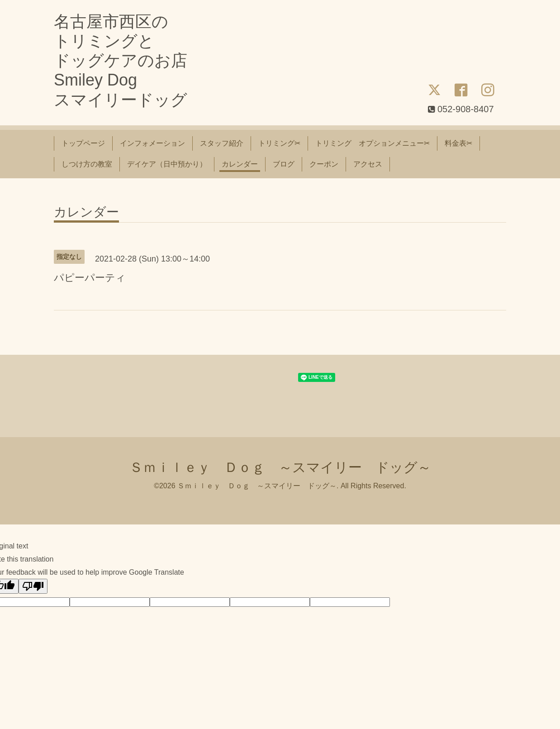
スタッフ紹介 (222, 143)
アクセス (368, 164)
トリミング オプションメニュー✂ (373, 143)
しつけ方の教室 (87, 164)
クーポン (324, 164)
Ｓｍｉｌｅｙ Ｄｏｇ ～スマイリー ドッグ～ (280, 467)
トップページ (83, 143)
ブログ (284, 164)
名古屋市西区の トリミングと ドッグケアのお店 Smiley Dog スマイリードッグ (121, 61)
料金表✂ (458, 143)
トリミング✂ (279, 143)
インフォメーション (152, 143)
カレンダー (240, 164)
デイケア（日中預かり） (167, 164)
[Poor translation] (33, 586)
